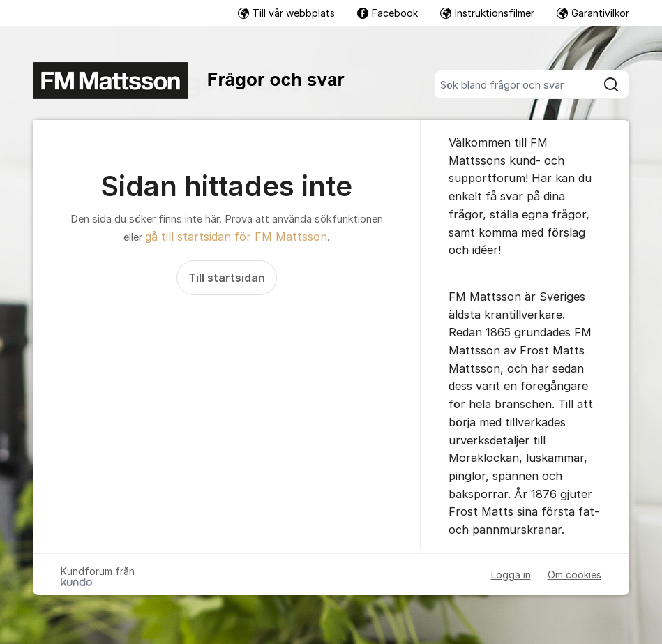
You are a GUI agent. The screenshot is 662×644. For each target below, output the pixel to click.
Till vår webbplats (286, 13)
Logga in (511, 575)
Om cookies (574, 575)
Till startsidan (227, 278)
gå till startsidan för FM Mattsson (236, 237)
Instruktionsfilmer (487, 13)
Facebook (388, 13)
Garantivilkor (593, 13)
